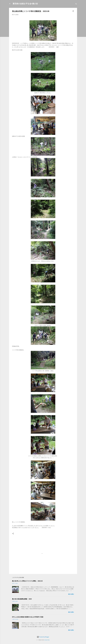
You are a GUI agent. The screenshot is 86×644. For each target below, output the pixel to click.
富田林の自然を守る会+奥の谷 (25, 4)
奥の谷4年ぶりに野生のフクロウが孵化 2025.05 (27, 581)
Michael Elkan (47, 640)
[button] (73, 11)
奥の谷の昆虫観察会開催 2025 (22, 599)
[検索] (76, 4)
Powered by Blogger (43, 637)
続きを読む (71, 594)
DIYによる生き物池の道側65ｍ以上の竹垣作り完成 (28, 617)
